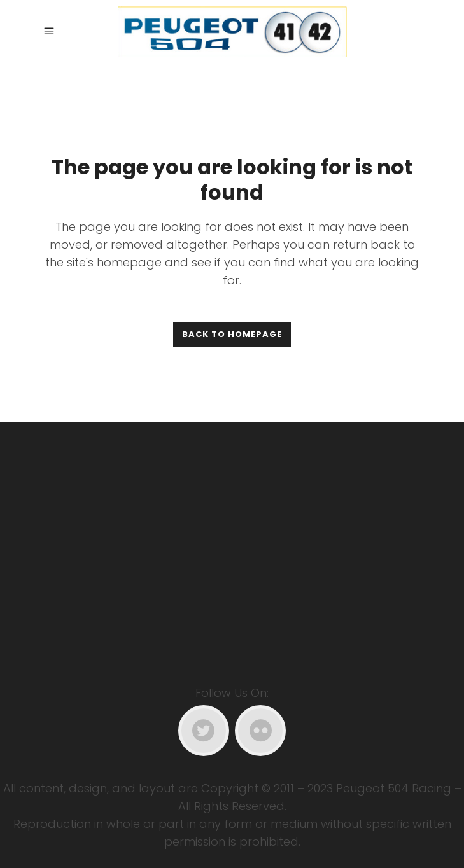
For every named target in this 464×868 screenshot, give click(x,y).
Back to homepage (232, 334)
